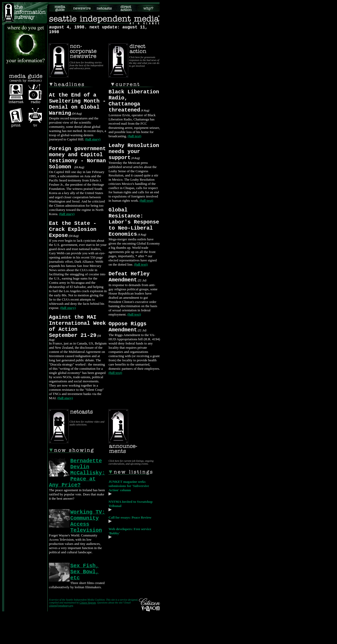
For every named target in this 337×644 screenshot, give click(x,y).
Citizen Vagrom (88, 633)
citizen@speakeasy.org (61, 636)
